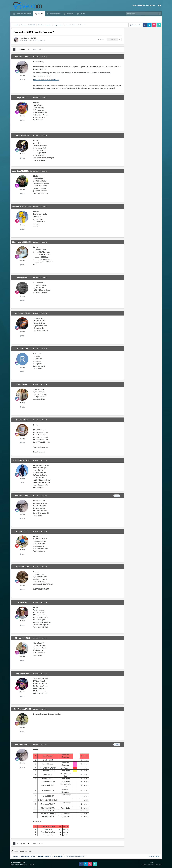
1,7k (22, 265)
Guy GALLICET (22, 98)
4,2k (22, 732)
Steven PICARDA (22, 384)
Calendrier (70, 14)
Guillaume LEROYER (29, 38)
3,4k (22, 590)
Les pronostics (40, 41)
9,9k (22, 625)
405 (22, 229)
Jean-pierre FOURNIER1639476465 (25, 171)
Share (101, 40)
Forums (40, 14)
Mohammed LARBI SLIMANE (23, 242)
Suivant (23, 49)
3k (22, 483)
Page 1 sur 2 (38, 49)
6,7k (22, 371)
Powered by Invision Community (152, 865)
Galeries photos (54, 14)
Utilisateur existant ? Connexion (144, 5)
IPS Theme (13, 863)
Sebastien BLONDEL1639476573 (24, 207)
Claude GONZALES (22, 567)
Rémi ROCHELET (22, 420)
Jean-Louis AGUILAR (22, 313)
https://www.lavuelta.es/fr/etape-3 (46, 80)
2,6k (22, 407)
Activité (82, 14)
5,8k (22, 443)
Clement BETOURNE (22, 638)
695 (22, 120)
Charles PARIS (22, 278)
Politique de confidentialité (19, 865)
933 (22, 194)
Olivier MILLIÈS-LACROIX (22, 460)
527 (22, 696)
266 (22, 554)
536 (22, 300)
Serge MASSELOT (22, 135)
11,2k (22, 158)
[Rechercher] (137, 14)
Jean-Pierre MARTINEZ (22, 709)
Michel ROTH (22, 602)
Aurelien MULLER (22, 531)
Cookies (32, 865)
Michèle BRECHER (22, 674)
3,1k (22, 336)
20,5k (22, 80)
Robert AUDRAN (22, 349)
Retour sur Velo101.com (23, 14)
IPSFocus (22, 863)
